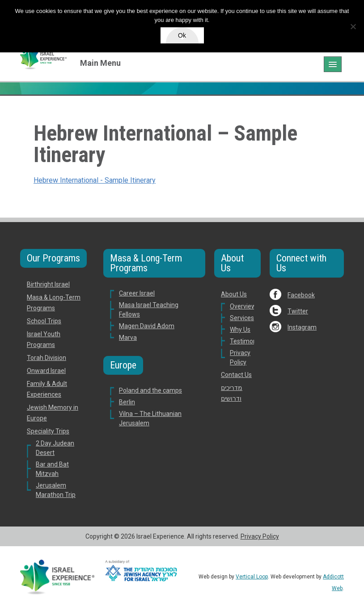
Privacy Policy (260, 536)
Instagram (302, 327)
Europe (123, 365)
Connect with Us (301, 263)
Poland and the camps (150, 390)
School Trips (44, 321)
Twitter (298, 311)
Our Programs (53, 258)
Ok (182, 35)
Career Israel (137, 293)
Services (242, 318)
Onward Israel (46, 371)
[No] (353, 26)
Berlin (127, 402)
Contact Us (236, 375)
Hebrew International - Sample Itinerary (95, 180)
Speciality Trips (48, 431)
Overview (243, 306)
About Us (232, 263)
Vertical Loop (252, 577)
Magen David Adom (147, 326)
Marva (128, 338)
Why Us (240, 330)
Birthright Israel (48, 284)
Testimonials (248, 341)
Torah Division (47, 358)
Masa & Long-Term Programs (146, 263)
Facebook (301, 295)
